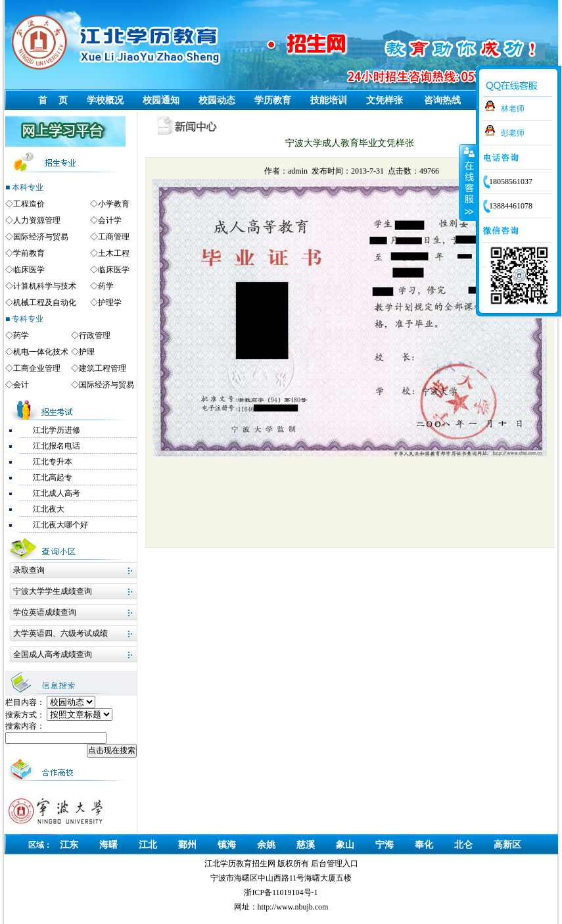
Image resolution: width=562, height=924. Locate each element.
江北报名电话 (57, 446)
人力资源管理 (37, 220)
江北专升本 (53, 462)
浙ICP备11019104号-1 (281, 892)
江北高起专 (53, 477)
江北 (148, 845)
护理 (87, 352)
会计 (21, 385)
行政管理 (95, 335)
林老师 (513, 109)
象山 (345, 845)
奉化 (424, 845)
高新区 (507, 845)
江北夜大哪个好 (60, 525)
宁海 (385, 845)
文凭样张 (385, 100)
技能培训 (329, 100)
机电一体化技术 (41, 352)
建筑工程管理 (103, 368)
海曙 (108, 845)
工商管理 (114, 237)
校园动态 (217, 100)
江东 (69, 845)
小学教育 (114, 204)
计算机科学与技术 (45, 286)
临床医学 (29, 270)
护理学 (110, 303)
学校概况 (105, 100)
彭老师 (513, 133)
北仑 (463, 845)
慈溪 (306, 845)
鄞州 (187, 845)
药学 (106, 286)
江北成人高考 (57, 493)
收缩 (468, 182)
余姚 (266, 845)
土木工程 (114, 253)
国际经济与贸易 (41, 237)
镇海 (227, 845)
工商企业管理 (37, 368)
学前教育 (29, 253)
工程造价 (29, 204)
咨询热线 (442, 100)
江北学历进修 (57, 430)
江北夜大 (49, 509)
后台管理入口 (335, 863)
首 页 (53, 100)
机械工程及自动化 (45, 303)
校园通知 (161, 100)
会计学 (110, 220)
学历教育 (273, 100)
